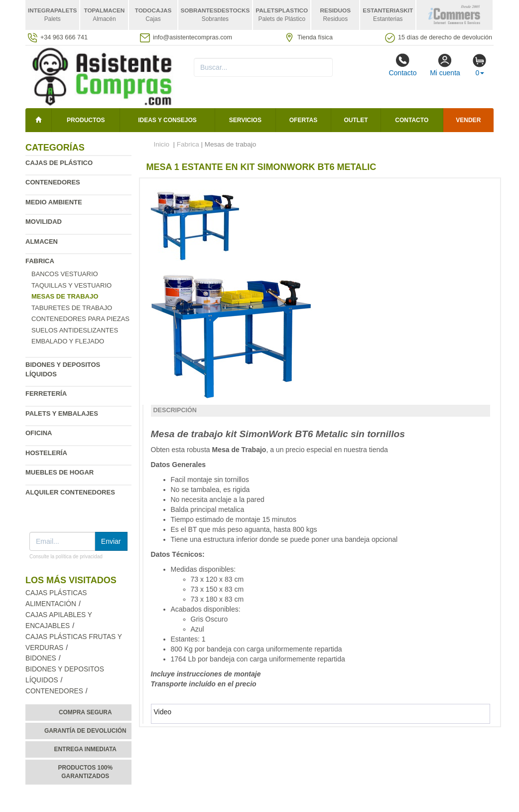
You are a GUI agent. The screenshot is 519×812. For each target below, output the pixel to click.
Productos (86, 120)
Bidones (41, 658)
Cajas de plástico (59, 163)
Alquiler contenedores (70, 492)
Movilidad (44, 222)
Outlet (356, 120)
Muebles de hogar (60, 472)
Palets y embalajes (62, 413)
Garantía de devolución (85, 731)
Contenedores (53, 182)
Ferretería (46, 394)
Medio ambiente (54, 202)
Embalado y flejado (68, 341)
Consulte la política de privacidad (66, 557)
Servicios (245, 120)
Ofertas (303, 120)
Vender (468, 120)
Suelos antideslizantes (75, 330)
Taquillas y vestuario (71, 285)
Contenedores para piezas (80, 319)
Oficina (39, 433)
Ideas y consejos (167, 120)
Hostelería (46, 453)
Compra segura (85, 712)
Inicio (162, 144)
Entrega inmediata (85, 749)
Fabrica (40, 261)
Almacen (42, 242)
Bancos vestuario (65, 274)
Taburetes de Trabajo (72, 308)
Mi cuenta (445, 65)
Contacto (402, 65)
